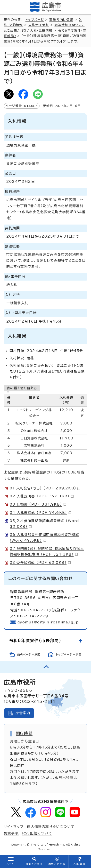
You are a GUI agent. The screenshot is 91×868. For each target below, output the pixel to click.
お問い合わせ (57, 864)
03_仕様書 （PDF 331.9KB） (38, 504)
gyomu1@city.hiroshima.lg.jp (48, 622)
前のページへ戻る (29, 654)
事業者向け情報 (61, 20)
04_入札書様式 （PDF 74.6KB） (40, 513)
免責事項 (11, 833)
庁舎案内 (23, 713)
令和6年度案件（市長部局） (35, 640)
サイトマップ (14, 827)
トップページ (35, 20)
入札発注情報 (39, 25)
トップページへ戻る (69, 654)
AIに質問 (80, 864)
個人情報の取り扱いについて (51, 827)
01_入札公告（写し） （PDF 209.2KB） (45, 488)
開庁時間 (24, 733)
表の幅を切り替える (22, 388)
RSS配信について (37, 833)
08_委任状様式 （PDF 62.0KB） (40, 563)
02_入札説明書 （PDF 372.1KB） (42, 496)
